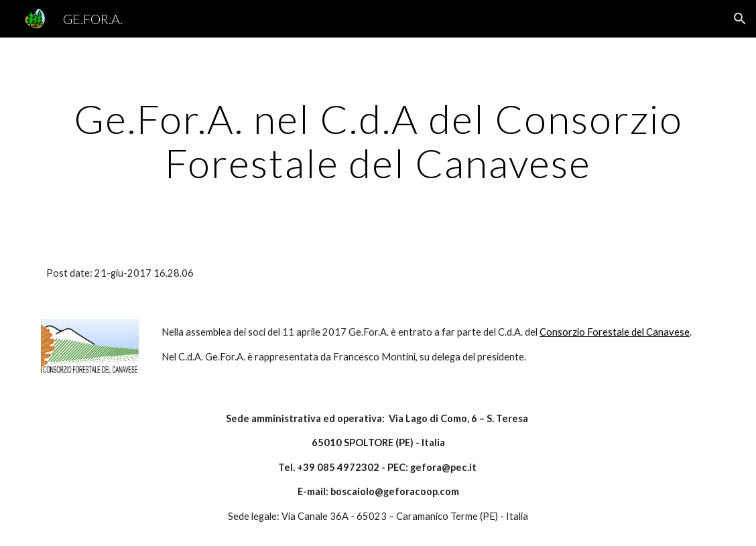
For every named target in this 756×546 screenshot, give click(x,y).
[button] (740, 19)
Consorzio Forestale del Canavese (615, 332)
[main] (378, 141)
